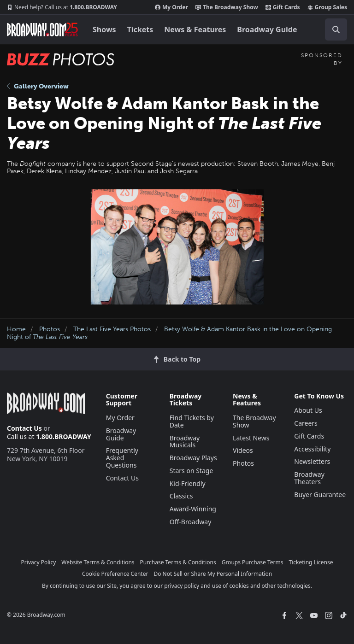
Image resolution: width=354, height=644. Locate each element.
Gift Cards (283, 7)
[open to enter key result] (336, 29)
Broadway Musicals (185, 442)
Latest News (251, 438)
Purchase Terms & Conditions (178, 562)
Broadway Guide (267, 29)
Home (16, 329)
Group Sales (327, 7)
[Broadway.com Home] (42, 29)
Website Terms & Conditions (98, 562)
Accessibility (312, 449)
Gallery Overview (38, 86)
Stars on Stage (192, 471)
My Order (171, 7)
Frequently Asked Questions (122, 458)
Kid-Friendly (188, 483)
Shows (104, 29)
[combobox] (332, 29)
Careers (306, 423)
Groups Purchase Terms (253, 562)
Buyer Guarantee (320, 495)
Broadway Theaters (309, 478)
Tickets (140, 29)
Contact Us (24, 428)
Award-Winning (193, 509)
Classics (181, 496)
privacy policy (182, 586)
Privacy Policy (39, 562)
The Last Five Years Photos (112, 329)
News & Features (195, 29)
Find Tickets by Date (192, 421)
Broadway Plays (193, 458)
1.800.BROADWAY (62, 7)
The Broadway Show (227, 7)
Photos (50, 329)
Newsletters (312, 461)
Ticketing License (311, 562)
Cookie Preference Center (115, 574)
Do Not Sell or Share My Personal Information (213, 574)
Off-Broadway (191, 522)
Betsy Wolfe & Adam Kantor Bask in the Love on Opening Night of (169, 333)
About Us (308, 410)
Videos (243, 450)
